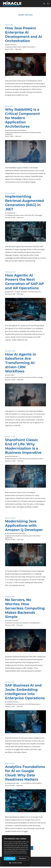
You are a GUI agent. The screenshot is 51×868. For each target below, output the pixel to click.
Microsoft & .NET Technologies (33, 216)
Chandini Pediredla (12, 622)
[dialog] (16, 851)
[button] (16, 863)
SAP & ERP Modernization (33, 705)
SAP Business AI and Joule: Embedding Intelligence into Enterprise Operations (25, 693)
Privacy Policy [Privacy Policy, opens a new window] (8, 855)
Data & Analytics (37, 785)
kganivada (10, 292)
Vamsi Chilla (10, 376)
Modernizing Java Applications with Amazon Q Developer (24, 526)
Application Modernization (14, 47)
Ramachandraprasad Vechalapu (16, 130)
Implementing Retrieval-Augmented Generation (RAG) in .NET (25, 203)
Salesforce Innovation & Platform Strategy (30, 378)
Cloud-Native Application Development (18, 133)
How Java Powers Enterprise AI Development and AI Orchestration (24, 34)
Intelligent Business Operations (16, 705)
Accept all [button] (10, 859)
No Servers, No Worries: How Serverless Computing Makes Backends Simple (25, 609)
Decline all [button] (23, 859)
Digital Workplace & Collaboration (16, 460)
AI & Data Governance (34, 292)
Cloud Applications (35, 624)
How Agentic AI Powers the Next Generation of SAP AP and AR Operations (25, 282)
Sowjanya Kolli (11, 213)
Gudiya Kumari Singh (13, 785)
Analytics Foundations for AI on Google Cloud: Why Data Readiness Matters (25, 774)
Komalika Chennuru (13, 703)
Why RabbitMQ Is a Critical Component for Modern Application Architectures (23, 118)
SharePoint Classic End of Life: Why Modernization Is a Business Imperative (23, 447)
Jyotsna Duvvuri (11, 45)
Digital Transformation (29, 47)
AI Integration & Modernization (15, 216)
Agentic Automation (22, 292)
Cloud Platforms (27, 785)
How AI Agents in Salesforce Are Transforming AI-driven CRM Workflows (21, 363)
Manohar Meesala (12, 457)
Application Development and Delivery (18, 537)
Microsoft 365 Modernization (35, 460)
